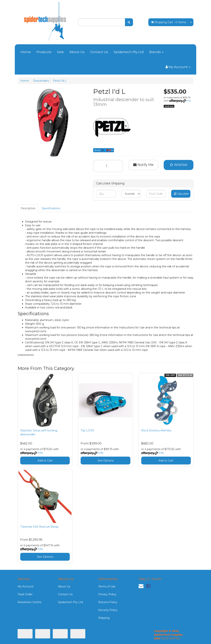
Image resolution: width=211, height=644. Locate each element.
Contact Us (99, 52)
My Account (26, 586)
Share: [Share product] (104, 150)
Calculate (181, 194)
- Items (169, 22)
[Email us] (141, 586)
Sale (60, 52)
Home (26, 52)
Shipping (104, 618)
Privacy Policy (107, 594)
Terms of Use (107, 586)
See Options (105, 461)
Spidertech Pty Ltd (129, 52)
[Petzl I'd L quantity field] (108, 166)
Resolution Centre (29, 602)
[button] (179, 165)
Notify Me (143, 165)
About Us (77, 52)
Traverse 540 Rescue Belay (39, 527)
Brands (156, 52)
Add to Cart (45, 461)
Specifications (51, 208)
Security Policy (108, 610)
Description (28, 208)
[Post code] (156, 194)
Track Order (25, 594)
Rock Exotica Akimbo (156, 430)
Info (189, 101)
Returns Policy (108, 602)
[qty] (106, 194)
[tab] (28, 208)
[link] (148, 586)
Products (44, 52)
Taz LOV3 (87, 430)
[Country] (131, 194)
